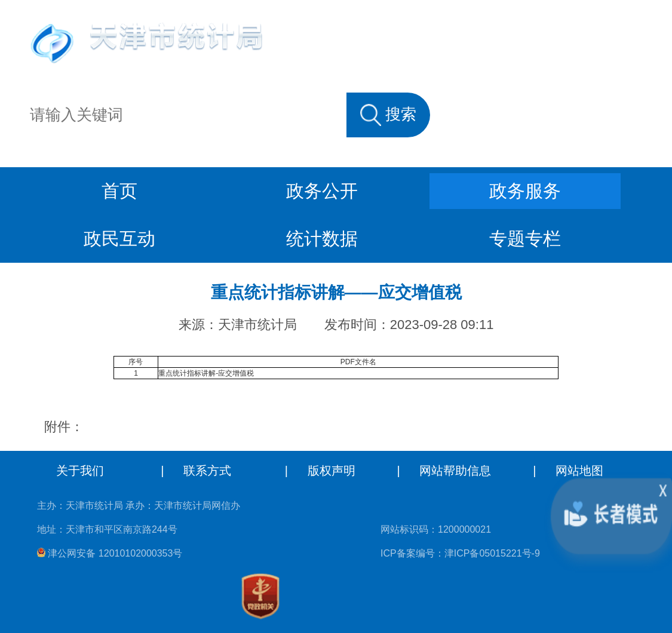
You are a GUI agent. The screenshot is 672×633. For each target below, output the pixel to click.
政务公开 (322, 191)
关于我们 (80, 471)
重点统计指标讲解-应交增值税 (206, 373)
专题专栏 (525, 239)
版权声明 (332, 471)
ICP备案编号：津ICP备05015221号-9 (460, 553)
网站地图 (579, 471)
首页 (119, 191)
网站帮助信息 (455, 471)
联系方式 (207, 471)
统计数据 (322, 239)
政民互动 (119, 239)
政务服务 (525, 191)
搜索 (388, 115)
